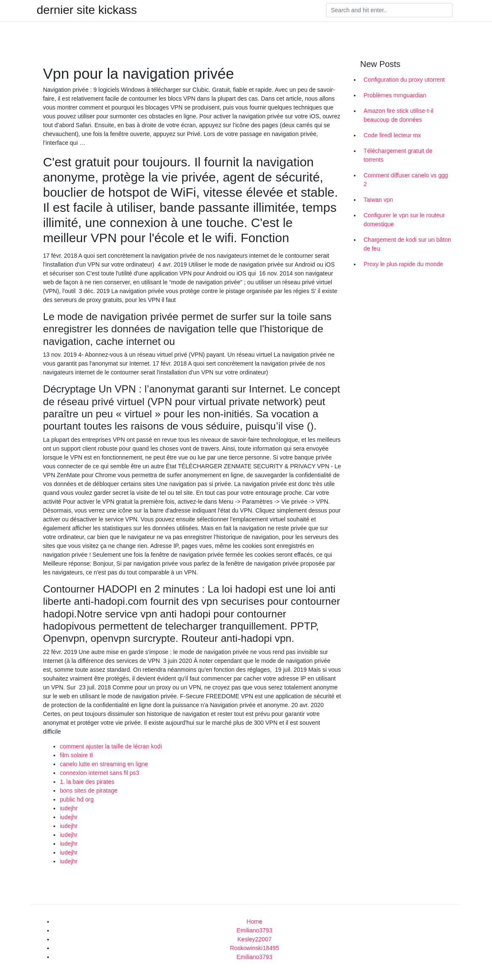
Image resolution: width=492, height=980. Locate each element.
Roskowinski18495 (255, 948)
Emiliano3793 (255, 930)
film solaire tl (76, 755)
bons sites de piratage (89, 790)
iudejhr (69, 808)
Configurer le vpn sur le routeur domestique (404, 220)
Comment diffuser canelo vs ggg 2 (406, 180)
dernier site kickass (87, 10)
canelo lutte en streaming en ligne (104, 764)
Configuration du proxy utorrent (404, 80)
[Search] (389, 10)
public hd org (77, 799)
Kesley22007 (255, 939)
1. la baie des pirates (87, 782)
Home (254, 921)
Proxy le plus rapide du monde (403, 264)
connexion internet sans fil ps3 (99, 773)
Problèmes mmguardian (395, 95)
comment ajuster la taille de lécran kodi (111, 746)
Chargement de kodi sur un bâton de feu (407, 244)
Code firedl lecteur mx (392, 135)
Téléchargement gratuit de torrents (398, 155)
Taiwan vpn (378, 200)
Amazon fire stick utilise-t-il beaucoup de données (398, 115)
